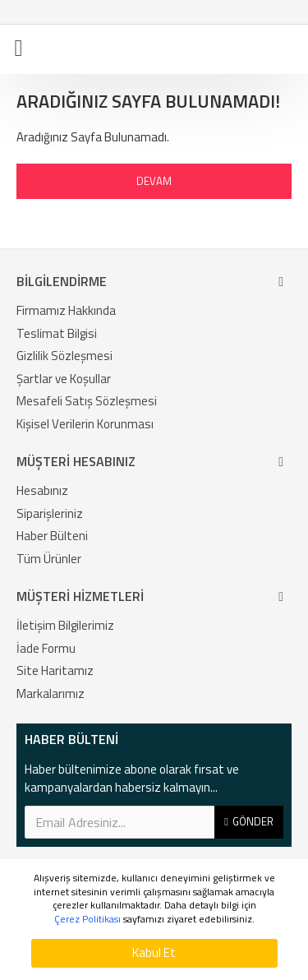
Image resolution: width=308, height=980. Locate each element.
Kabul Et (154, 952)
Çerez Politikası (87, 920)
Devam (154, 181)
